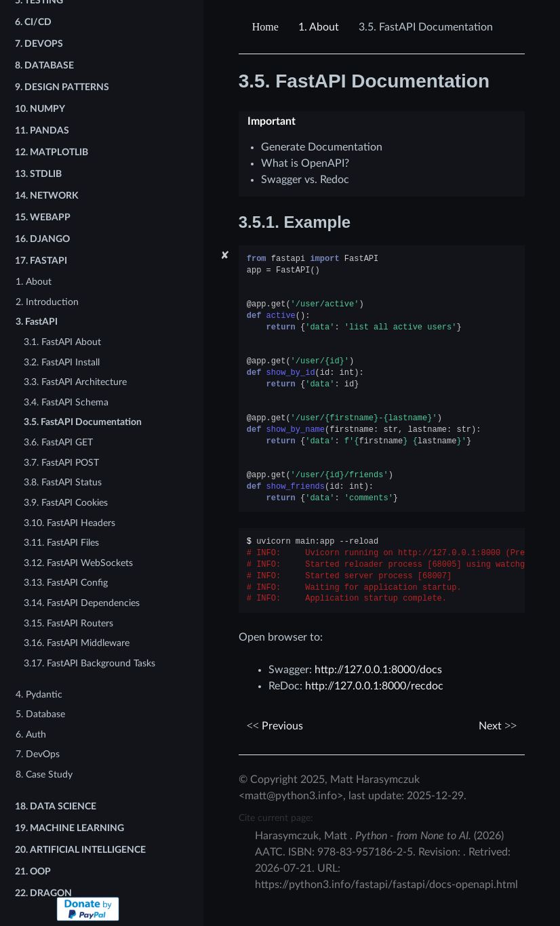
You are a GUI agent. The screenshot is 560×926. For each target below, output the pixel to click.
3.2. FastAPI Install (62, 362)
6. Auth (31, 734)
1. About (34, 282)
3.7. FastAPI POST (61, 463)
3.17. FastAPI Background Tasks (89, 663)
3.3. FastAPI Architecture (75, 382)
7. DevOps (38, 754)
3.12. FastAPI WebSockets (78, 563)
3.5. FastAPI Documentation (83, 422)
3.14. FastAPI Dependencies (82, 603)
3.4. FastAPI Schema (66, 402)
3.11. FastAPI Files (61, 543)
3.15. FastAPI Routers (68, 623)
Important (272, 121)
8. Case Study (44, 774)
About (319, 27)
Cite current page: (276, 818)
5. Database (40, 714)
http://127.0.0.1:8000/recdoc (374, 686)
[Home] (267, 27)
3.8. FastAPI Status (63, 482)
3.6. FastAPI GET (58, 442)
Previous (275, 726)
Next (498, 726)
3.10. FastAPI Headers (69, 523)
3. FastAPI (37, 322)
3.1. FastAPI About (62, 342)
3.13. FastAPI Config (66, 583)
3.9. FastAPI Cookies (66, 503)
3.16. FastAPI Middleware (77, 643)
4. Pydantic (39, 694)
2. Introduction (47, 302)
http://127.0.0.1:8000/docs (378, 670)
